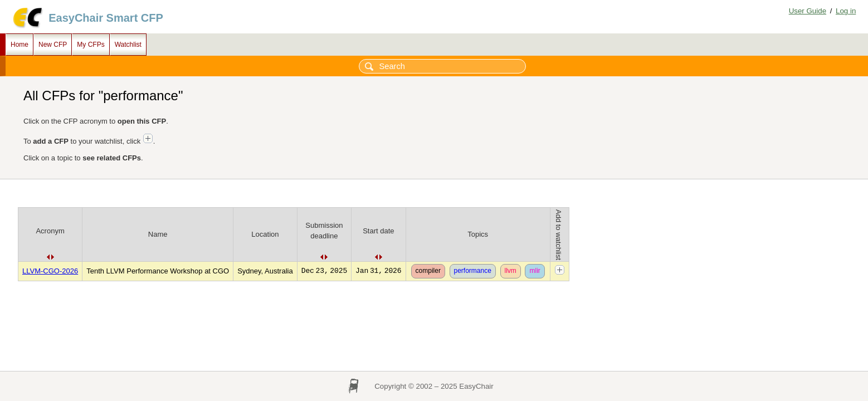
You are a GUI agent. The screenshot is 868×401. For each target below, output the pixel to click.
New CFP (53, 45)
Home (19, 45)
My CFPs (91, 45)
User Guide (808, 11)
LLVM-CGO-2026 (50, 271)
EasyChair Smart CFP (106, 18)
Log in (846, 11)
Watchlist (128, 45)
